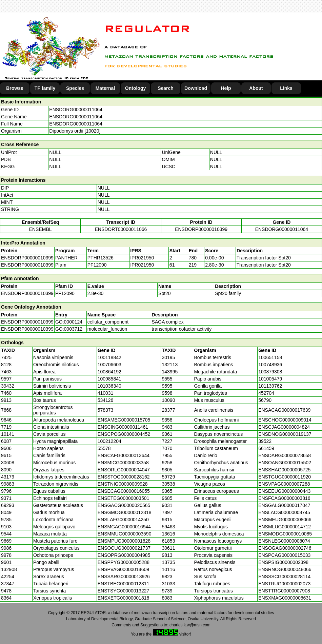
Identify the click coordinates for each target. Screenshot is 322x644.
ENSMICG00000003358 (123, 463)
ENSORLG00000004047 (124, 470)
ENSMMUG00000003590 (125, 534)
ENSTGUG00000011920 (285, 477)
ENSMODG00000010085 (285, 534)
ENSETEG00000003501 (124, 498)
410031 (106, 393)
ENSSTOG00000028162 (124, 477)
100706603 (109, 365)
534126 (106, 400)
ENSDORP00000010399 (201, 229)
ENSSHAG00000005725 (284, 470)
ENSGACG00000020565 (124, 505)
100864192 (109, 372)
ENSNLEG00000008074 (284, 541)
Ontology (135, 88)
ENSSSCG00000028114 (284, 577)
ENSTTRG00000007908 (284, 591)
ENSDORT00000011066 (121, 229)
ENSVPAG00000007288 (284, 484)
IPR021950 (142, 258)
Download (196, 88)
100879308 (270, 372)
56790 (265, 400)
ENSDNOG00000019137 (285, 434)
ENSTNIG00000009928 (123, 484)
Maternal (105, 88)
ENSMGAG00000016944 (124, 527)
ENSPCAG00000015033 (284, 555)
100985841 (109, 379)
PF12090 (65, 293)
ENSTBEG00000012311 (124, 584)
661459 (266, 448)
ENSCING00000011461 (123, 427)
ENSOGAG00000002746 (285, 548)
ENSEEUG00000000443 (284, 491)
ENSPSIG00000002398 (283, 562)
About (256, 88)
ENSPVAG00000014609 (123, 569)
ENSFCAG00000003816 (284, 498)
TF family (45, 88)
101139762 (270, 386)
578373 (106, 410)
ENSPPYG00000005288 (124, 562)
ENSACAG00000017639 (284, 410)
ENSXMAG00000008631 (285, 598)
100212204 (109, 441)
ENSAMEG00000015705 (124, 420)
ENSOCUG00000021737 (124, 548)
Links (286, 88)
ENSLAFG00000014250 (123, 520)
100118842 (109, 357)
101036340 (109, 386)
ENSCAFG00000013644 (124, 455)
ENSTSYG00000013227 (124, 591)
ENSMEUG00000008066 (285, 520)
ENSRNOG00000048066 (285, 569)
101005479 (270, 379)
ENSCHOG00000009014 (285, 420)
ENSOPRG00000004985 (124, 555)
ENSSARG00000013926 (124, 577)
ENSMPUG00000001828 (124, 541)
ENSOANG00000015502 (285, 463)
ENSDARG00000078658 (285, 455)
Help (226, 88)
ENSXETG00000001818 (124, 598)
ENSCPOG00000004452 (124, 434)
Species (75, 88)
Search (166, 88)
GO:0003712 (69, 329)
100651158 (270, 357)
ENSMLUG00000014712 (285, 527)
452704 (266, 393)
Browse (15, 88)
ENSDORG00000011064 (76, 110)
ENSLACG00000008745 (284, 512)
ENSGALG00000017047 (284, 505)
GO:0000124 (69, 322)
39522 (265, 441)
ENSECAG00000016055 (124, 491)
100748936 (270, 365)
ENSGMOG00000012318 (125, 512)
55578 (104, 448)
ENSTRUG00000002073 (284, 584)
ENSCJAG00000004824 (284, 427)
